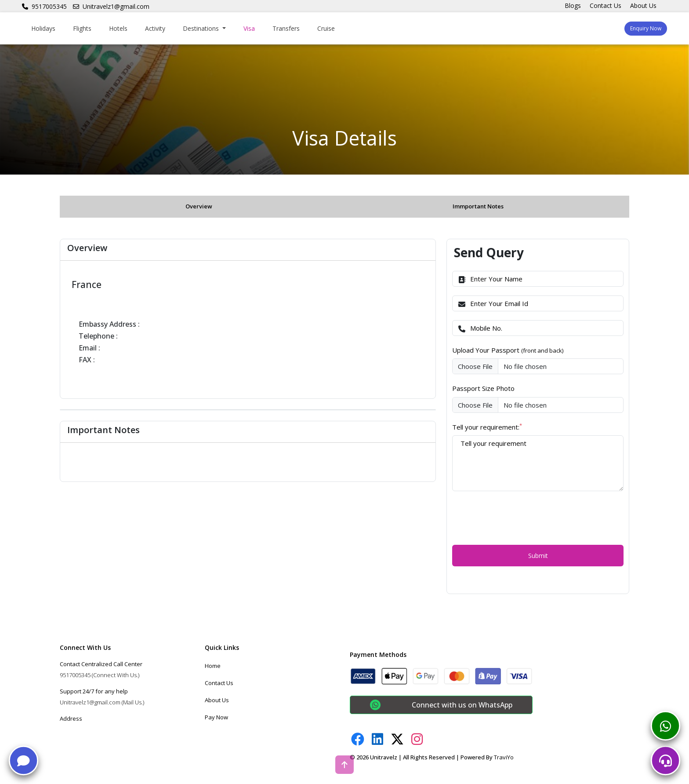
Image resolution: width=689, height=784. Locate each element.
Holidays (43, 28)
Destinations (202, 28)
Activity (155, 28)
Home (213, 666)
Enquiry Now (646, 28)
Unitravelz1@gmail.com (111, 6)
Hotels (118, 28)
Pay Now (216, 717)
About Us (643, 5)
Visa (249, 28)
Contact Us (606, 5)
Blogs (573, 5)
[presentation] (519, 517)
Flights (82, 28)
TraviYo (504, 757)
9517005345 (44, 6)
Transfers (286, 28)
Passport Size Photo (483, 388)
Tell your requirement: (487, 427)
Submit (538, 556)
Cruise (326, 28)
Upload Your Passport (508, 350)
